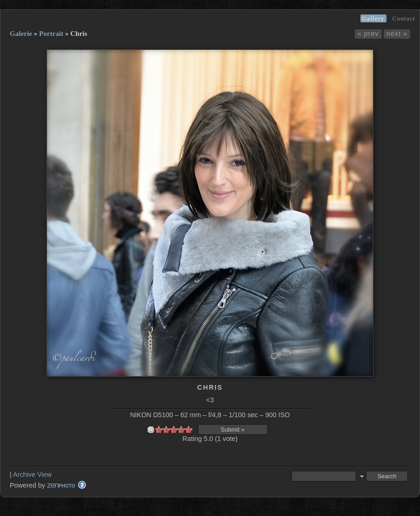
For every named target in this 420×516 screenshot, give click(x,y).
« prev (368, 34)
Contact (404, 18)
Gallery (373, 18)
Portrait (51, 34)
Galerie (21, 34)
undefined (151, 430)
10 (189, 430)
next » (397, 34)
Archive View (32, 475)
